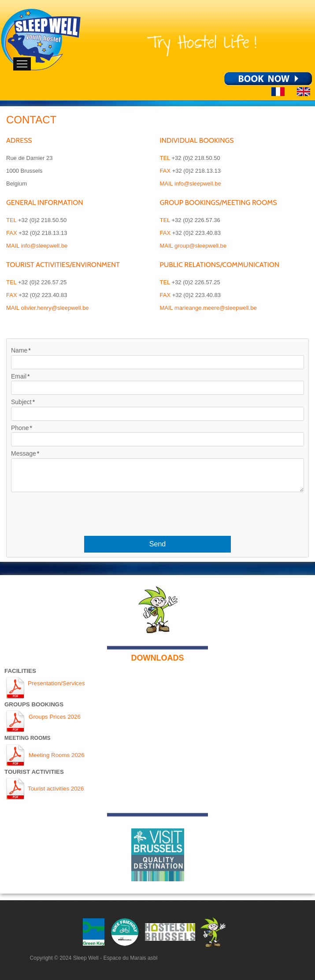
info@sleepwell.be (44, 246)
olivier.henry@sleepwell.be (55, 308)
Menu (22, 64)
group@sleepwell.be (200, 246)
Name (19, 350)
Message (24, 453)
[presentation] (158, 510)
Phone (20, 428)
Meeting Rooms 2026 (57, 755)
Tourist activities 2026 (56, 789)
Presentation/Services (56, 683)
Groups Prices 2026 (55, 717)
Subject (21, 402)
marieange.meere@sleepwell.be (216, 308)
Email (19, 376)
